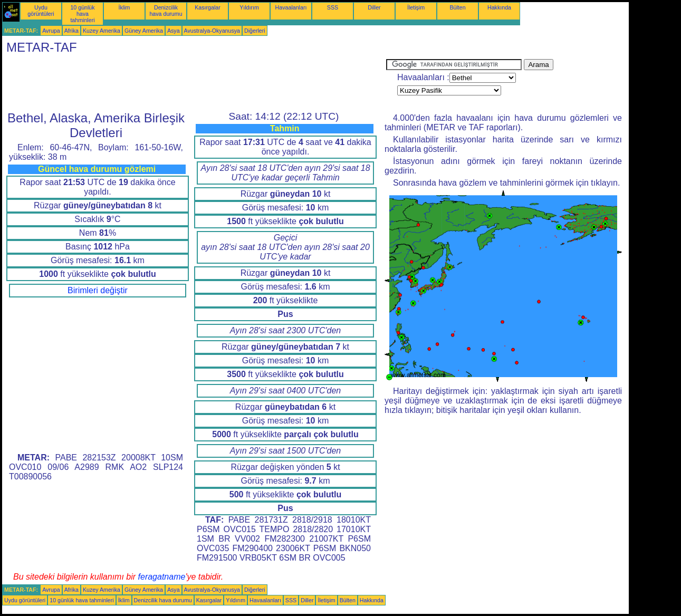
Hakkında (499, 7)
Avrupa (51, 31)
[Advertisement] (194, 83)
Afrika (71, 31)
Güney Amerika (144, 31)
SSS (333, 7)
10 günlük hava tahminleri (82, 14)
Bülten (457, 7)
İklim (124, 7)
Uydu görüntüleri (41, 11)
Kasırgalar (208, 7)
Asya (174, 31)
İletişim (416, 7)
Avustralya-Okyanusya (212, 31)
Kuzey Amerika (102, 31)
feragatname (162, 577)
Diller (374, 7)
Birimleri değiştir (98, 290)
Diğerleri (255, 31)
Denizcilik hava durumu (166, 11)
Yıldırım (249, 7)
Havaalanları (291, 7)
